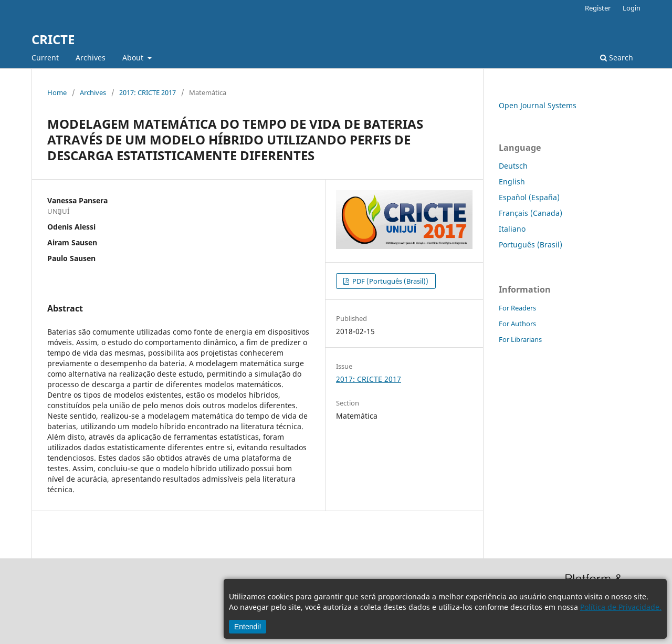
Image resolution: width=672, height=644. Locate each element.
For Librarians (520, 339)
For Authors (517, 324)
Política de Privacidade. (621, 607)
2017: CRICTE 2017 (148, 92)
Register (598, 8)
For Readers (517, 308)
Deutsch (513, 166)
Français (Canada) (531, 213)
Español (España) (529, 197)
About (134, 58)
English (512, 181)
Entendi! (248, 627)
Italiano (512, 229)
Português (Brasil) (531, 245)
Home (57, 92)
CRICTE (53, 39)
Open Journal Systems (538, 105)
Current (45, 58)
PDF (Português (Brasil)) (390, 281)
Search (617, 58)
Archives (91, 58)
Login (632, 8)
